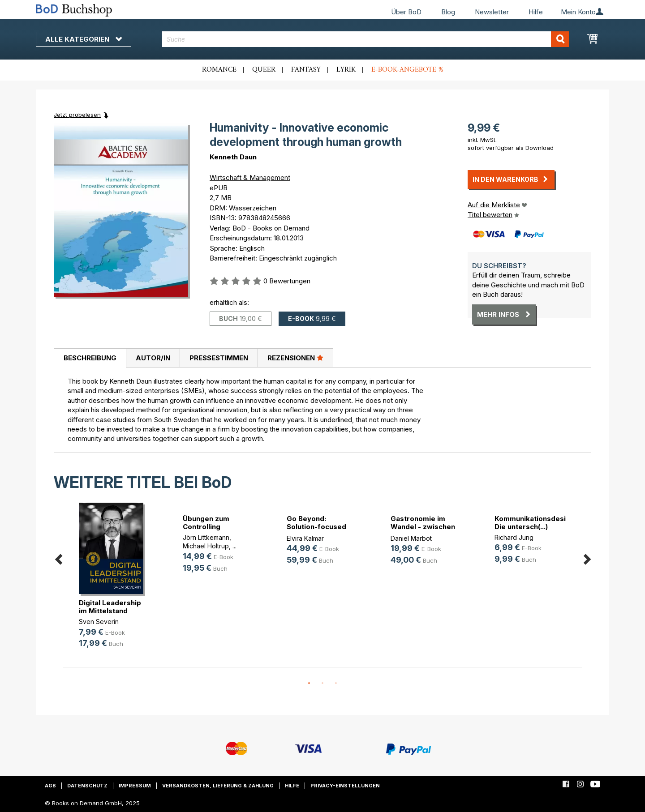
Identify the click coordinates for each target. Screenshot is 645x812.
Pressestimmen (219, 358)
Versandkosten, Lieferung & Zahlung (218, 786)
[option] (115, 583)
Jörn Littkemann (206, 537)
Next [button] (587, 558)
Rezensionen (295, 358)
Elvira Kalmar (305, 538)
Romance (219, 70)
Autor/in (153, 358)
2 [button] (322, 684)
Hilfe (536, 12)
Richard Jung (514, 537)
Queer (264, 70)
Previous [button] (58, 558)
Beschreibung (90, 358)
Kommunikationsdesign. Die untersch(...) (535, 523)
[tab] (90, 358)
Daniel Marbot (411, 538)
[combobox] (366, 39)
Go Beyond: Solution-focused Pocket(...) (316, 527)
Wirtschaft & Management (250, 177)
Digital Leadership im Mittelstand (110, 607)
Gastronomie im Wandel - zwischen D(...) (423, 527)
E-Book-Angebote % (407, 70)
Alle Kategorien (84, 39)
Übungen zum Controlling (206, 523)
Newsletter (492, 12)
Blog (448, 12)
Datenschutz (87, 786)
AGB (50, 786)
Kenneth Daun (233, 157)
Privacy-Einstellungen (345, 786)
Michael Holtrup (206, 546)
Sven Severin (99, 622)
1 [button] (309, 684)
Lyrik (346, 70)
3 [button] (336, 684)
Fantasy (306, 70)
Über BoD (406, 12)
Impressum (135, 786)
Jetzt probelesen (77, 115)
